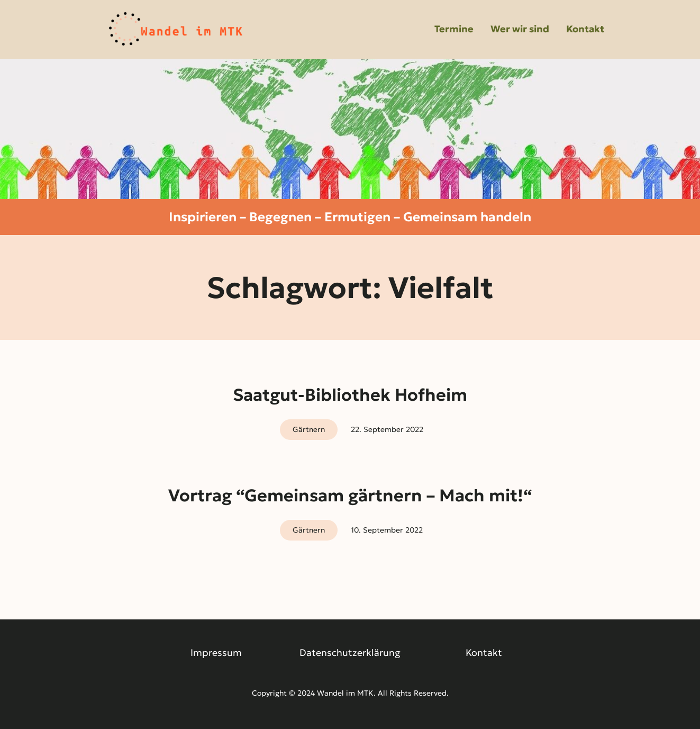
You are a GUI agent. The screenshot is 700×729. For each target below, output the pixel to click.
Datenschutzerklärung (350, 652)
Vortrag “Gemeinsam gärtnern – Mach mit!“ (350, 496)
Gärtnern (309, 429)
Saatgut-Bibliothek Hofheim (350, 395)
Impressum (216, 652)
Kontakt (484, 652)
